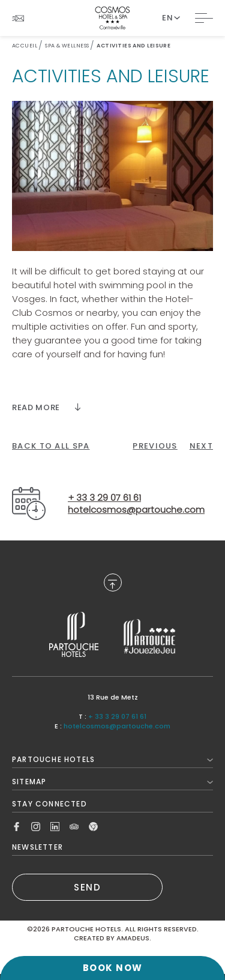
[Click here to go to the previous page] (155, 446)
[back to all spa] (51, 446)
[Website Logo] (112, 18)
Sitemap (112, 782)
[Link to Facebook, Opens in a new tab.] (16, 825)
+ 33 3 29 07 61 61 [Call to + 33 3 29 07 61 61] (117, 716)
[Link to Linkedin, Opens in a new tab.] (55, 825)
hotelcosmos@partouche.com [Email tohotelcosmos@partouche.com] (136, 510)
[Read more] (46, 407)
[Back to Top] (113, 582)
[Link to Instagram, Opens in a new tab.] (36, 825)
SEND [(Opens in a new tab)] (87, 887)
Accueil (25, 46)
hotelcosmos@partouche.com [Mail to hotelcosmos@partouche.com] (117, 726)
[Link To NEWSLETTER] (18, 18)
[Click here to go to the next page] (201, 446)
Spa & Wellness (67, 46)
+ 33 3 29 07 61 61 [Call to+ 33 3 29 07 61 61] (104, 498)
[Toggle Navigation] (204, 18)
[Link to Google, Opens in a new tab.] (93, 825)
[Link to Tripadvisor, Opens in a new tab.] (74, 825)
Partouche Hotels (112, 759)
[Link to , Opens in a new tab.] (74, 634)
